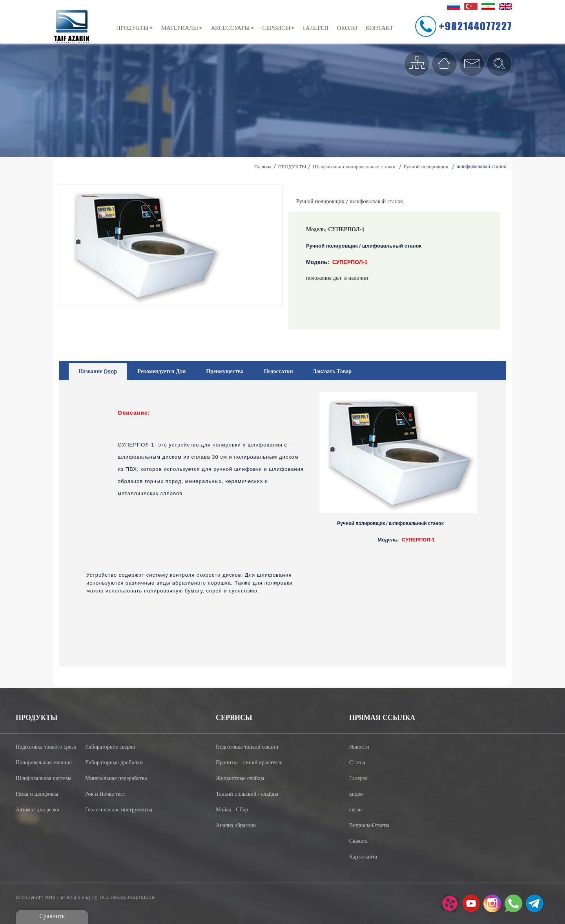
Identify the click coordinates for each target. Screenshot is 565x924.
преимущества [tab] (225, 372)
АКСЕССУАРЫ (232, 28)
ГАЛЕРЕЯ (316, 28)
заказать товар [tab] (333, 372)
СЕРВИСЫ (278, 28)
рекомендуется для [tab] (161, 372)
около (347, 28)
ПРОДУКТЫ (134, 28)
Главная (263, 167)
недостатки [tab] (279, 372)
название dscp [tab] (98, 372)
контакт (379, 28)
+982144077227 (475, 26)
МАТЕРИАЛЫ (182, 28)
